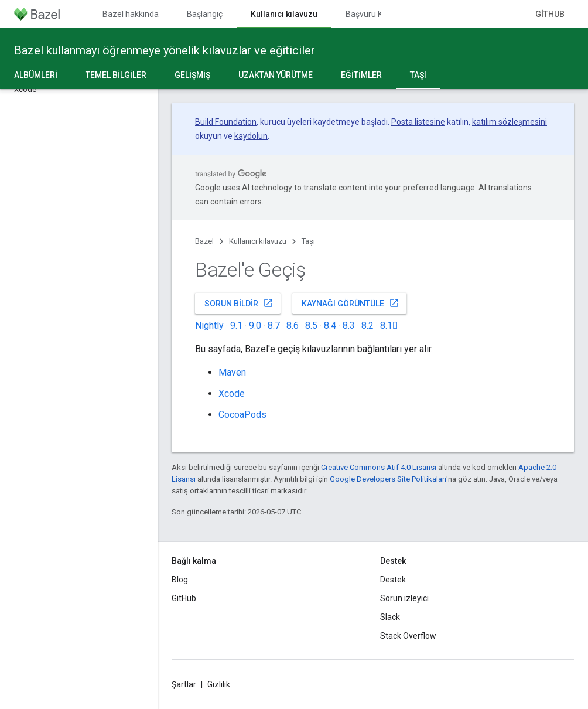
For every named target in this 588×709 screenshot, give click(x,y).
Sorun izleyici (404, 598)
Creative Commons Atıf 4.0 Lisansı (379, 467)
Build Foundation (226, 122)
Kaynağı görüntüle (351, 303)
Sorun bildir (239, 303)
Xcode (232, 393)
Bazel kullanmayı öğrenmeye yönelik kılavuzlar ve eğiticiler (165, 50)
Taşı (308, 241)
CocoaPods (242, 415)
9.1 (236, 325)
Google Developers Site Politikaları (388, 479)
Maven (232, 372)
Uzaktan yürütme (276, 75)
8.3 (349, 325)
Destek (393, 580)
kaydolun (251, 136)
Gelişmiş (192, 75)
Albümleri (36, 75)
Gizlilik (219, 684)
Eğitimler (361, 75)
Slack (390, 617)
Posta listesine (418, 122)
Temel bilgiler (116, 75)
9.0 (255, 325)
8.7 (274, 325)
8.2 (367, 325)
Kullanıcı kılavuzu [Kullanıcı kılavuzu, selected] (284, 14)
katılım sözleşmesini (510, 122)
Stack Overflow (408, 636)
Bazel (204, 241)
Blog (180, 580)
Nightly (209, 325)
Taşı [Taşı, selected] (418, 75)
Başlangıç (205, 14)
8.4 (330, 325)
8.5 (311, 325)
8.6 (293, 325)
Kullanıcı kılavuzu (258, 241)
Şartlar (184, 684)
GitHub (550, 14)
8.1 (389, 325)
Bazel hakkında (131, 14)
